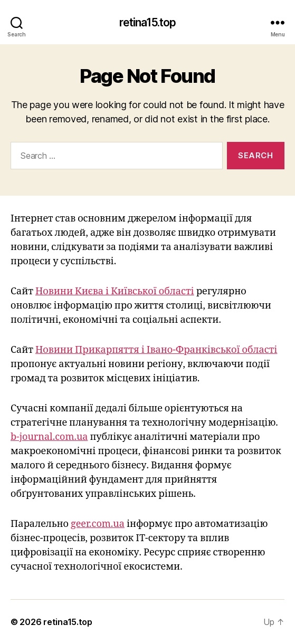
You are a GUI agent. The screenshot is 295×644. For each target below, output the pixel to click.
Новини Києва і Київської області (115, 291)
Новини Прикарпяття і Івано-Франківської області (156, 350)
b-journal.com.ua (49, 437)
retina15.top (148, 22)
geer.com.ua (98, 524)
